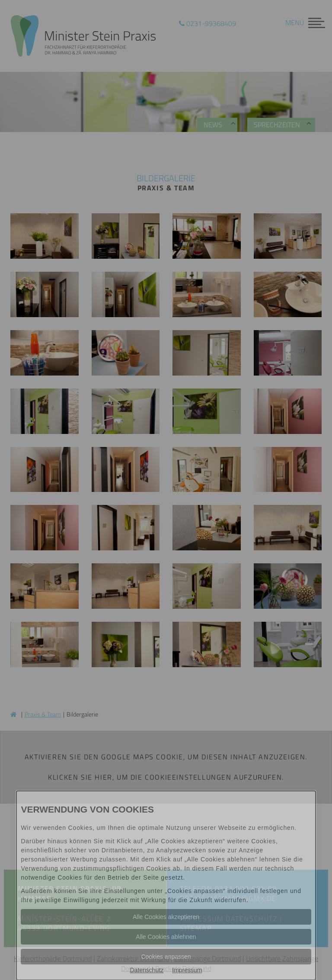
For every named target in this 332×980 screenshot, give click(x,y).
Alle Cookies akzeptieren (166, 917)
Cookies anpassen (166, 957)
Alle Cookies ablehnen (166, 937)
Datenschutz (147, 970)
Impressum (187, 970)
